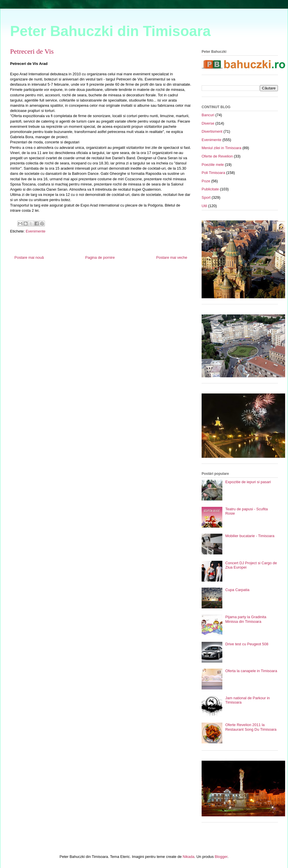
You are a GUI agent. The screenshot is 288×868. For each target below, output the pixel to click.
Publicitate (210, 189)
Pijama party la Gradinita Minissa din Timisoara (246, 619)
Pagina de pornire (100, 257)
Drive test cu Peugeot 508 (247, 644)
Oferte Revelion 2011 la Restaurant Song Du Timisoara (251, 727)
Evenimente (36, 231)
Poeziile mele (213, 165)
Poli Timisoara (213, 173)
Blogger (221, 857)
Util (204, 206)
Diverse (208, 123)
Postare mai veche (172, 257)
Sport (206, 197)
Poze (206, 181)
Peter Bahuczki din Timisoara (110, 31)
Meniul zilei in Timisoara (221, 148)
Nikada (188, 857)
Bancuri (208, 115)
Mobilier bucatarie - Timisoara (250, 536)
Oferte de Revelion (217, 156)
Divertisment (212, 131)
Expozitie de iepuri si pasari (248, 482)
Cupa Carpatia (237, 590)
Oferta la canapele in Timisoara (251, 671)
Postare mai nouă (29, 257)
